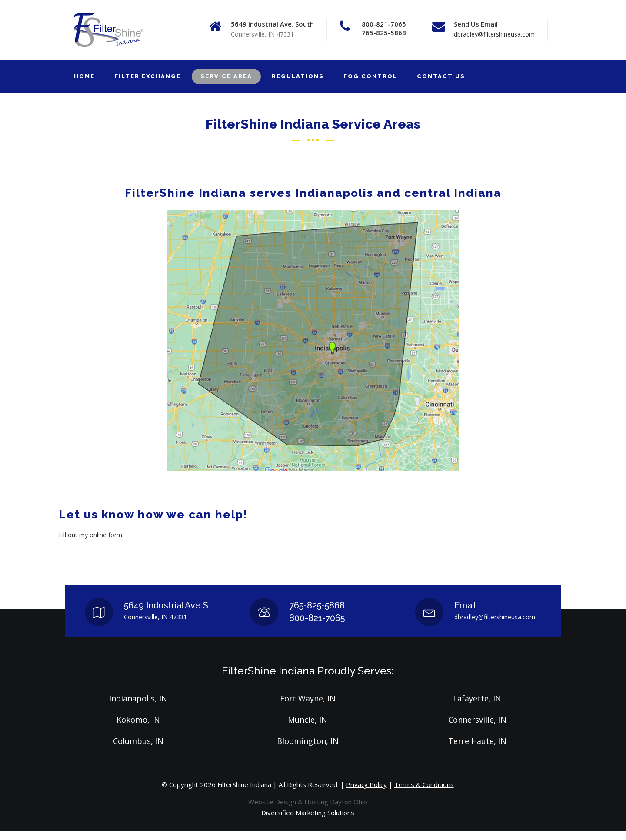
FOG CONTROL (370, 76)
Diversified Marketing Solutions (308, 813)
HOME (84, 76)
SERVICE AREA (226, 76)
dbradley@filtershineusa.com (494, 34)
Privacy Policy (366, 784)
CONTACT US (441, 76)
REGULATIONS (298, 76)
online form (106, 535)
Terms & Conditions (424, 784)
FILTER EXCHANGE (148, 76)
